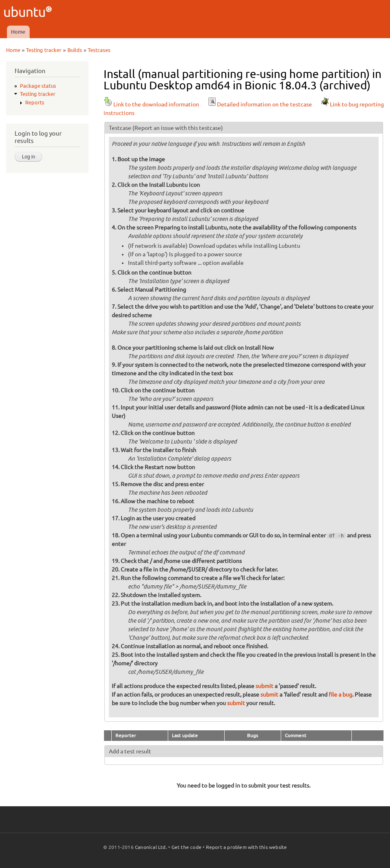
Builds (75, 50)
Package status (38, 86)
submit (264, 686)
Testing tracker (44, 50)
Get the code (186, 847)
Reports (35, 102)
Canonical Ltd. (151, 847)
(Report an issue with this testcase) (178, 128)
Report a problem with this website (247, 847)
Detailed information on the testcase (260, 104)
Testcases (99, 50)
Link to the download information (151, 104)
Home (18, 32)
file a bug (340, 695)
